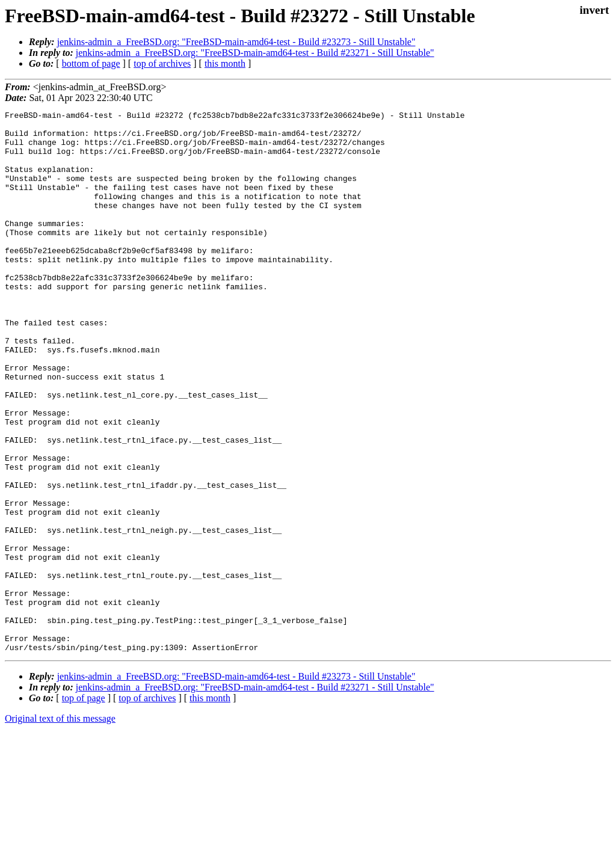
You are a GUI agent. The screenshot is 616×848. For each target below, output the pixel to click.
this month (225, 63)
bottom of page (91, 63)
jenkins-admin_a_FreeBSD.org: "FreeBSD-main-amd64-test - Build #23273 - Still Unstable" (236, 42)
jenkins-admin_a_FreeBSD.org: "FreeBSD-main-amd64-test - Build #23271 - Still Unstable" (255, 53)
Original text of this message (60, 827)
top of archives (162, 63)
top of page (84, 806)
